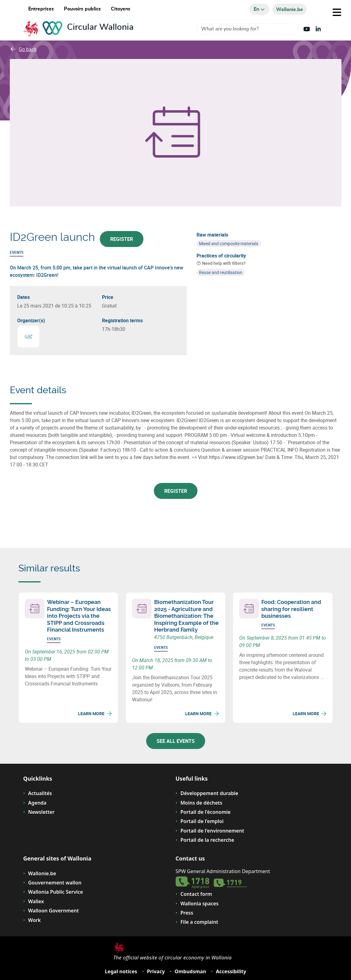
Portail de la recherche (207, 840)
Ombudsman (191, 971)
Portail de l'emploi (202, 821)
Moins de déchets (201, 803)
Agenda (37, 803)
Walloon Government (54, 911)
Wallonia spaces (200, 904)
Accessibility (231, 971)
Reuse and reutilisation (221, 272)
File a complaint (199, 922)
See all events (176, 741)
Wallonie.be (42, 873)
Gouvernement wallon (55, 883)
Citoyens (121, 9)
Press (187, 913)
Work (35, 920)
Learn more (95, 713)
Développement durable (209, 793)
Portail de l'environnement (212, 831)
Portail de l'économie (206, 812)
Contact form (196, 894)
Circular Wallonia (100, 27)
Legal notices (121, 971)
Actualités (40, 793)
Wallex (36, 901)
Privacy (156, 971)
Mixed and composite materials (229, 243)
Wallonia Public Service (56, 892)
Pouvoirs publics (82, 9)
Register (122, 239)
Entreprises (41, 9)
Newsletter (41, 812)
